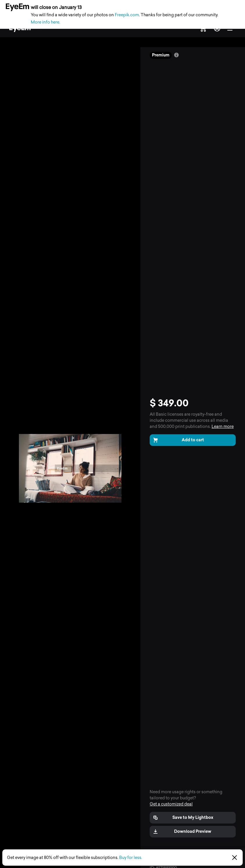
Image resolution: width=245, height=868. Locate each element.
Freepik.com (127, 15)
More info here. (45, 22)
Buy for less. (131, 858)
